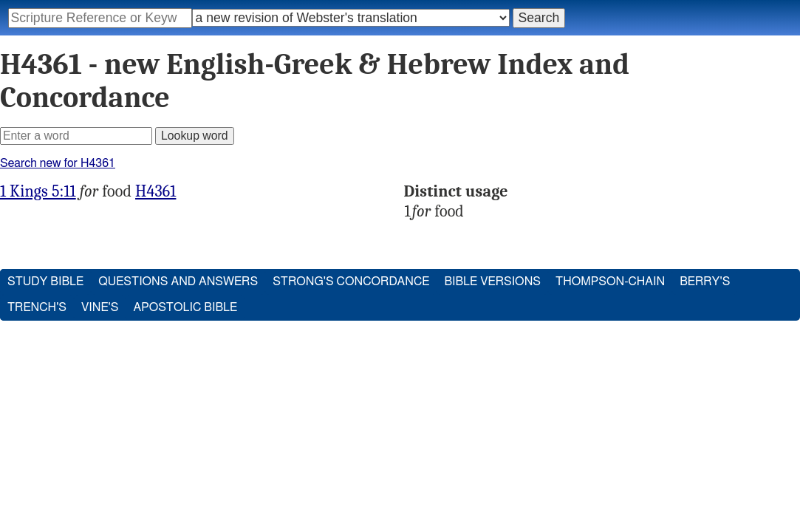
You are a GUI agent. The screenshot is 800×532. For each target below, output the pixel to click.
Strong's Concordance (351, 282)
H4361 (155, 191)
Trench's (37, 307)
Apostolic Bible (185, 307)
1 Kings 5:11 (38, 191)
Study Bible (45, 282)
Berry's (705, 282)
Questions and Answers (178, 282)
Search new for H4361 (58, 163)
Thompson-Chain (610, 282)
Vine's (100, 307)
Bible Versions (492, 282)
